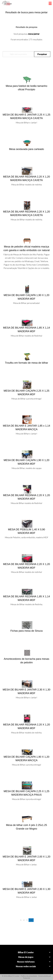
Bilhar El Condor (26, 952)
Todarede (27, 978)
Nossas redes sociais (26, 966)
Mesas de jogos (26, 957)
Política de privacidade (29, 976)
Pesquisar (42, 54)
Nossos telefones (26, 962)
